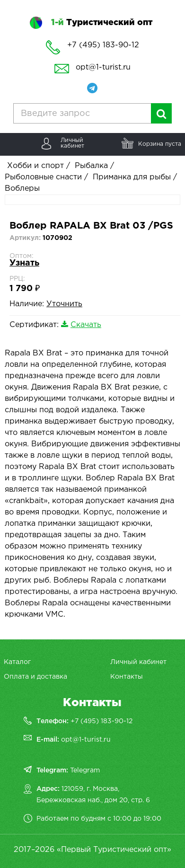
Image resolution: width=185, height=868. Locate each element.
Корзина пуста (160, 144)
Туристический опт (102, 23)
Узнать (24, 263)
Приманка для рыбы (132, 177)
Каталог (17, 662)
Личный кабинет (138, 662)
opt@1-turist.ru (103, 67)
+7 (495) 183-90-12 (101, 721)
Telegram (85, 771)
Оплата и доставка (35, 677)
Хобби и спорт (35, 166)
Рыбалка (91, 166)
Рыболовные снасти (43, 177)
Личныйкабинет (72, 143)
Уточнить (64, 304)
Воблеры (22, 189)
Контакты (127, 677)
